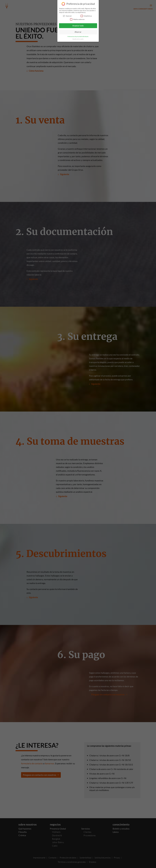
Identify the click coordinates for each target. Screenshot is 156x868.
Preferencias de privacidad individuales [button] (78, 37)
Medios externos (77, 19)
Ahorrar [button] (78, 32)
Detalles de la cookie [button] (78, 39)
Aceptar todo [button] (78, 26)
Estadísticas (86, 16)
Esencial (67, 16)
